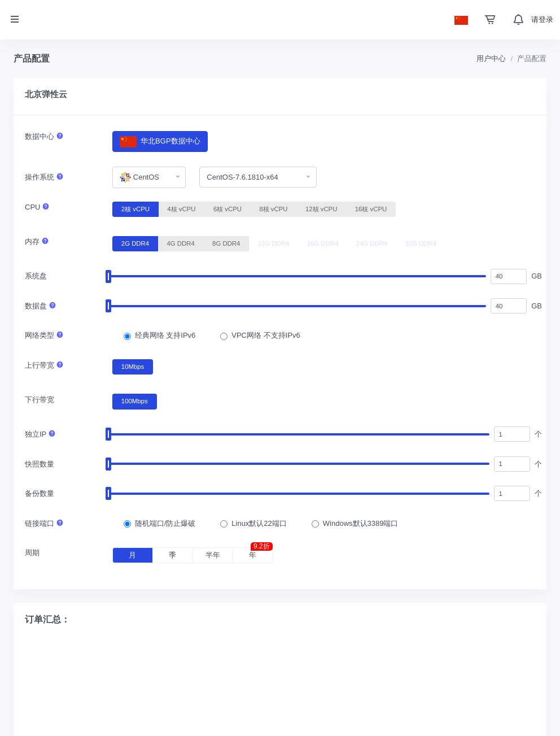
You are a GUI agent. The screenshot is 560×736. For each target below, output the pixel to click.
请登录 (542, 19)
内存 (37, 241)
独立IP (40, 434)
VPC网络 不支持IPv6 (266, 335)
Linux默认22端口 (259, 523)
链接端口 (44, 523)
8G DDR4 (226, 243)
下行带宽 (40, 400)
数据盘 (41, 306)
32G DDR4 (421, 243)
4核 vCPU (181, 208)
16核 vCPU (371, 208)
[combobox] (149, 177)
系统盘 (36, 276)
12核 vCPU (321, 208)
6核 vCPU (228, 208)
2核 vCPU (135, 208)
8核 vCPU (273, 208)
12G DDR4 (274, 243)
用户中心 (491, 58)
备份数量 (40, 493)
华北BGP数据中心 (160, 141)
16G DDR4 (323, 243)
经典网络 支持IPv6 (165, 335)
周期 (32, 553)
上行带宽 (44, 365)
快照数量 (40, 464)
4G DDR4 (180, 243)
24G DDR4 (372, 243)
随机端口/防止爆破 (165, 523)
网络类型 (44, 335)
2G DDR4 (135, 243)
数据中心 (44, 136)
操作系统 (44, 177)
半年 (213, 555)
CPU (37, 207)
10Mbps (133, 366)
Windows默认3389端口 (361, 523)
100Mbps (135, 400)
